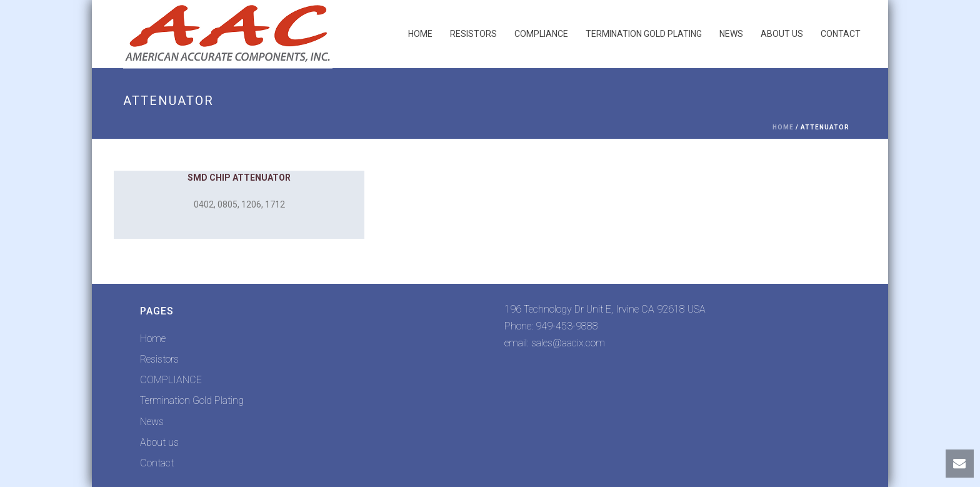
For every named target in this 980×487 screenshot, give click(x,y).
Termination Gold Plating (644, 34)
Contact (841, 34)
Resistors (473, 34)
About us (782, 34)
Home (420, 34)
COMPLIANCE (541, 34)
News (731, 34)
